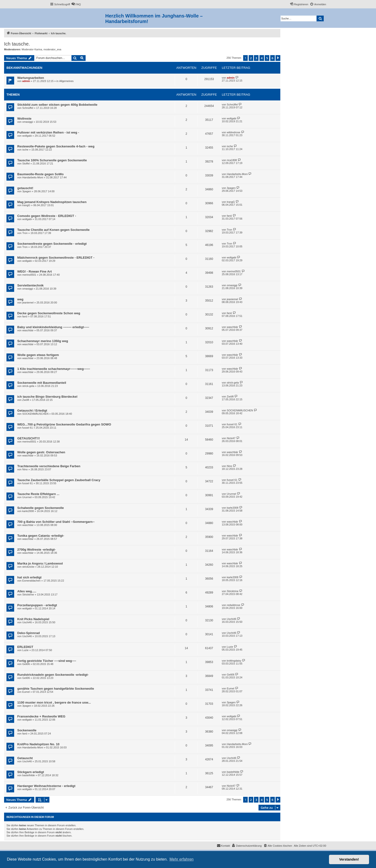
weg (20, 299)
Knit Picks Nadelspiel (33, 619)
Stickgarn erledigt (31, 772)
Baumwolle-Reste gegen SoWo (40, 174)
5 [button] (267, 58)
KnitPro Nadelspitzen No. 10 (38, 744)
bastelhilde (29, 775)
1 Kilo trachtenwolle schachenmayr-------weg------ (54, 369)
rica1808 (232, 160)
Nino (25, 469)
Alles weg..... (27, 591)
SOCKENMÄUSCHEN (35, 414)
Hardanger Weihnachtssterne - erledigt (46, 786)
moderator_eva (52, 49)
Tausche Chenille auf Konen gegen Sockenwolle (53, 230)
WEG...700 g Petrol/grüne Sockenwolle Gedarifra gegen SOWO (64, 424)
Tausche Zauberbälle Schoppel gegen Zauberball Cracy (59, 480)
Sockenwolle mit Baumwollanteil (42, 383)
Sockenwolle (27, 730)
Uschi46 (27, 622)
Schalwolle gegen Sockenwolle (41, 508)
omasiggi (28, 122)
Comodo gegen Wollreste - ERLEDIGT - (47, 216)
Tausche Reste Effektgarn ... (38, 494)
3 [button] (256, 58)
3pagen (27, 191)
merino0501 (29, 275)
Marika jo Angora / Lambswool (40, 563)
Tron (25, 233)
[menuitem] (76, 4)
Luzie (25, 650)
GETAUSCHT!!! (29, 438)
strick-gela (28, 386)
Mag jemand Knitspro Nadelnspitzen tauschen (52, 202)
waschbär (28, 330)
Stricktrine (28, 594)
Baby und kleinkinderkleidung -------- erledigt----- (53, 327)
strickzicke (28, 567)
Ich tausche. (17, 44)
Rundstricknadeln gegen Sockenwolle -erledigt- (53, 675)
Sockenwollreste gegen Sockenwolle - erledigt (52, 244)
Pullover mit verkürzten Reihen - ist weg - (48, 132)
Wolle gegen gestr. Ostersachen (41, 452)
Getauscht (25, 758)
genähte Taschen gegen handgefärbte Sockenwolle (56, 689)
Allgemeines (66, 81)
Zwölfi (26, 400)
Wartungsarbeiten (31, 78)
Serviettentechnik (30, 285)
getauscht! (25, 188)
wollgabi (232, 118)
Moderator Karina (32, 49)
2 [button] (251, 58)
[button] (278, 58)
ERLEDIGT (25, 647)
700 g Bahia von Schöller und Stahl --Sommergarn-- (56, 522)
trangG (26, 205)
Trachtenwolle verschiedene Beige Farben (49, 466)
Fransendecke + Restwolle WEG (41, 716)
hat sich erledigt (29, 577)
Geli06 (26, 664)
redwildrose (234, 605)
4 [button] (262, 58)
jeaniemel (28, 303)
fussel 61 (28, 428)
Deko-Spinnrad (29, 633)
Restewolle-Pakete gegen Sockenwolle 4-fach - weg (56, 146)
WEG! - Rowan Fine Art (35, 271)
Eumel (26, 692)
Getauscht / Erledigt (32, 411)
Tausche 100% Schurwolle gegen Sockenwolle (52, 160)
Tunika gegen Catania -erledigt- (41, 536)
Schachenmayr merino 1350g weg (43, 341)
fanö (229, 216)
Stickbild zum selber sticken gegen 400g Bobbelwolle (57, 105)
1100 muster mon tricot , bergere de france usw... (54, 702)
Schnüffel (28, 108)
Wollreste (24, 119)
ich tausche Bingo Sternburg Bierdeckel (47, 397)
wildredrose (234, 132)
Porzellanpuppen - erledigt (37, 605)
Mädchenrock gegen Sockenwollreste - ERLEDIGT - (56, 258)
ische (25, 150)
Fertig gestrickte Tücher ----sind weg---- (47, 661)
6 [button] (273, 58)
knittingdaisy (234, 661)
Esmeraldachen (31, 581)
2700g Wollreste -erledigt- (36, 550)
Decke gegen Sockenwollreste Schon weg (49, 313)
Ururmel (27, 497)
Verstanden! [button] (349, 859)
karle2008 (28, 511)
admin (26, 81)
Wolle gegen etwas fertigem (38, 355)
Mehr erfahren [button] (182, 859)
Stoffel (26, 163)
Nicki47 (231, 438)
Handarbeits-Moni (33, 177)
